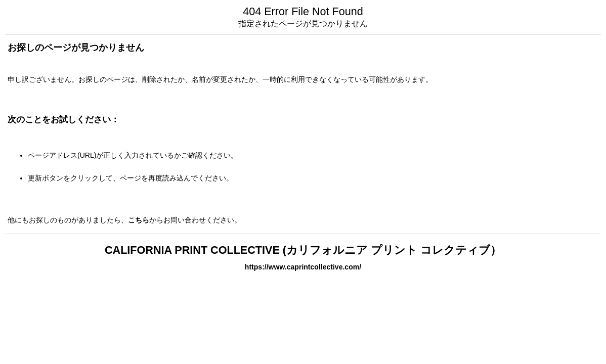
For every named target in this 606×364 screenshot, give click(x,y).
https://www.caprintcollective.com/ (303, 267)
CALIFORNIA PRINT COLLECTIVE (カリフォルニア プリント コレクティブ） (303, 250)
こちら (139, 220)
